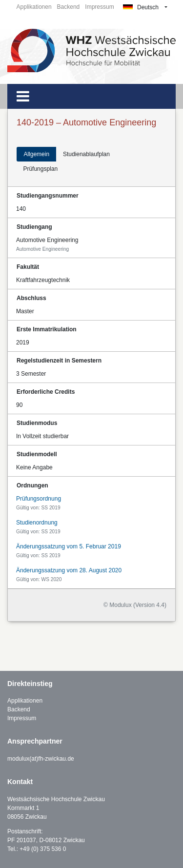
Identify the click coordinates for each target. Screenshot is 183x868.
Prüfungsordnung (39, 499)
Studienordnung (37, 523)
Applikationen (34, 7)
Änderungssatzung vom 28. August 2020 (69, 570)
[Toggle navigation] (23, 96)
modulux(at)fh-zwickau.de (41, 759)
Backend (69, 7)
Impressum (99, 7)
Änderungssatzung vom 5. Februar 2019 (69, 546)
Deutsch (141, 7)
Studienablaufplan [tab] (86, 154)
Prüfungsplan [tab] (40, 169)
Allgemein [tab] (36, 154)
